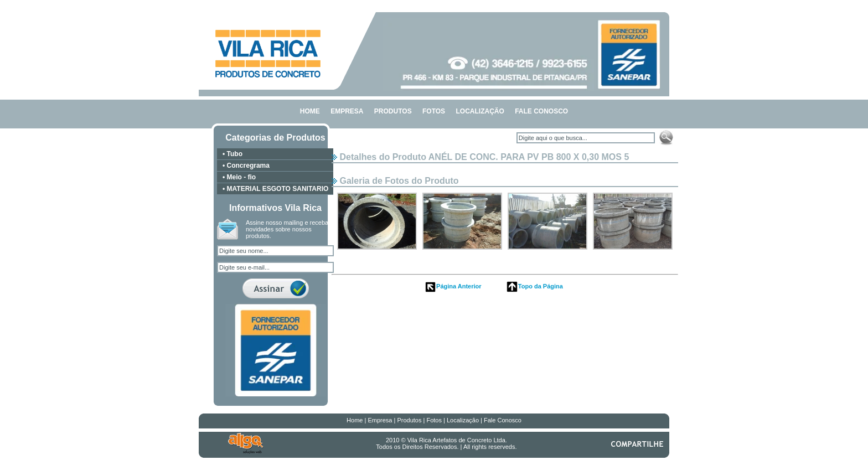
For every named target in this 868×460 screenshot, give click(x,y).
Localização (463, 420)
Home (355, 420)
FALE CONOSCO (541, 111)
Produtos (409, 420)
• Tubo (232, 154)
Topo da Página (535, 286)
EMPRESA (347, 111)
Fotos (434, 420)
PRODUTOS (393, 111)
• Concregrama (246, 166)
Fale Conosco (503, 420)
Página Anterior (453, 286)
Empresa (380, 420)
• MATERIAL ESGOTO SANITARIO (275, 189)
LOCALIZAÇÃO (480, 111)
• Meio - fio (239, 177)
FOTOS (434, 111)
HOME (310, 111)
